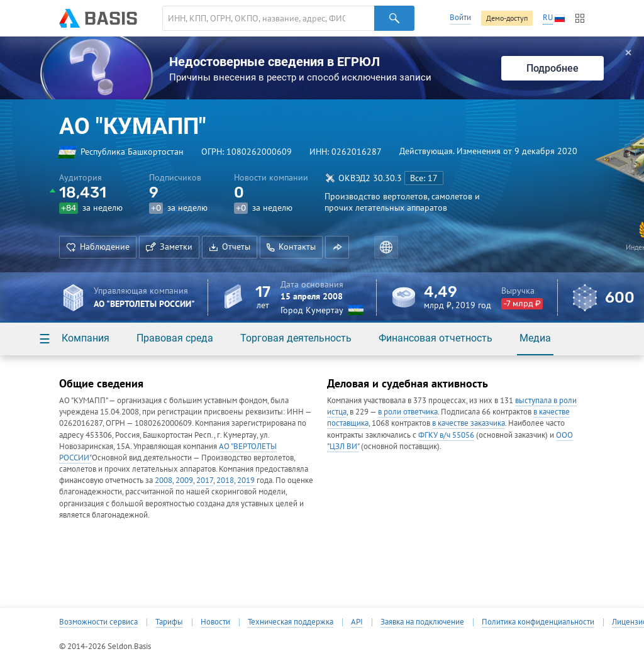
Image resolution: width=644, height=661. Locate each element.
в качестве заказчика (469, 423)
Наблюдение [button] (98, 247)
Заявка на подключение (422, 622)
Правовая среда (175, 338)
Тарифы (169, 622)
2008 (164, 480)
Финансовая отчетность (436, 338)
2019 (246, 480)
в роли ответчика (408, 412)
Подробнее (552, 68)
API (357, 622)
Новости (215, 622)
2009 (184, 480)
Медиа (535, 338)
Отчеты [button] (230, 247)
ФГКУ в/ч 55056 (446, 435)
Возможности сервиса (98, 622)
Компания (86, 338)
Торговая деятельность (296, 338)
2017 (205, 480)
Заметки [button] (169, 247)
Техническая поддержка (291, 622)
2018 (225, 480)
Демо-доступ (507, 18)
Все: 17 (424, 178)
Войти (460, 17)
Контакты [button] (291, 247)
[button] (337, 247)
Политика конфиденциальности (538, 622)
